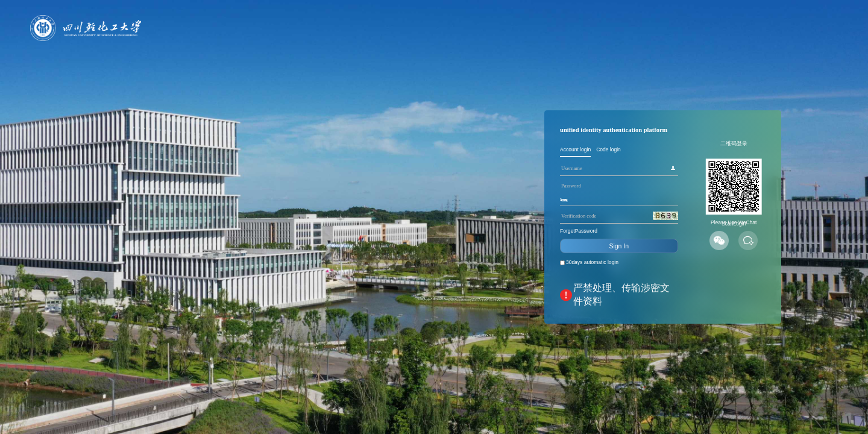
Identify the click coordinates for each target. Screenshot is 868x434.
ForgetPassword (449, 244)
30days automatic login (466, 297)
